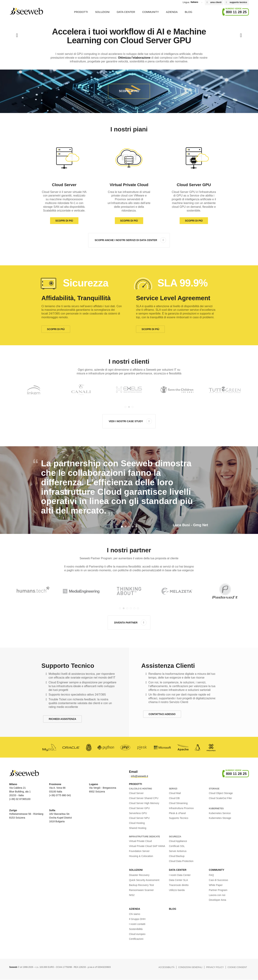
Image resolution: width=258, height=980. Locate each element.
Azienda (172, 12)
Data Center (126, 12)
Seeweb (26, 11)
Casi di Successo (218, 880)
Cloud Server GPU (139, 808)
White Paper (216, 885)
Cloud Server (136, 793)
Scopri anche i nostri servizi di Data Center (126, 240)
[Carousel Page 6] (138, 608)
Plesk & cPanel (177, 813)
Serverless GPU (138, 813)
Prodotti (81, 12)
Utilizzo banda (177, 890)
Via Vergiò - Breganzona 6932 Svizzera (103, 788)
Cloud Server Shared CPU (144, 798)
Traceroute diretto (179, 885)
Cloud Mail (175, 793)
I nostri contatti (137, 924)
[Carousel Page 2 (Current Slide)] (129, 407)
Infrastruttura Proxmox (181, 808)
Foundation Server (139, 851)
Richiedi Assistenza (62, 719)
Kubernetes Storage (220, 818)
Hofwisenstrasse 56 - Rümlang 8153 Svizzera (26, 814)
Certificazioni (136, 939)
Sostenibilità (136, 929)
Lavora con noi (217, 895)
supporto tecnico (238, 2)
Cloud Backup (177, 856)
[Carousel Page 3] (133, 407)
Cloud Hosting (137, 823)
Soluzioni (102, 12)
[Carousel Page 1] (125, 407)
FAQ (211, 875)
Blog (189, 12)
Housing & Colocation (141, 856)
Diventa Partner (126, 623)
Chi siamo (135, 914)
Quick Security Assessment (144, 880)
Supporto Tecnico (179, 818)
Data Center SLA (178, 880)
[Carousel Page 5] (134, 608)
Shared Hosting (138, 828)
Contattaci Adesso (162, 714)
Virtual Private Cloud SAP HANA (147, 846)
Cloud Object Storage (221, 793)
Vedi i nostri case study (126, 421)
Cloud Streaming (178, 803)
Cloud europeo (137, 934)
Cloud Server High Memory (144, 803)
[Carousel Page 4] (131, 608)
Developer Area (217, 900)
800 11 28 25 (236, 12)
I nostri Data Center (180, 875)
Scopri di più (129, 91)
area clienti (216, 2)
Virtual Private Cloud (140, 841)
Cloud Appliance (178, 841)
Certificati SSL (177, 846)
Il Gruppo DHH (137, 919)
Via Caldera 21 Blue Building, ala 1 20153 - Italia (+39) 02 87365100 (20, 792)
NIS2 (132, 895)
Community (151, 12)
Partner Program (218, 890)
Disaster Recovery (139, 875)
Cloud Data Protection (181, 861)
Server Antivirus (178, 851)
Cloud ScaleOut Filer (220, 798)
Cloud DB (174, 798)
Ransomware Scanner (141, 890)
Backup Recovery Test (141, 885)
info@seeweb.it (139, 776)
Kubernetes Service (220, 813)
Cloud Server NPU (139, 818)
